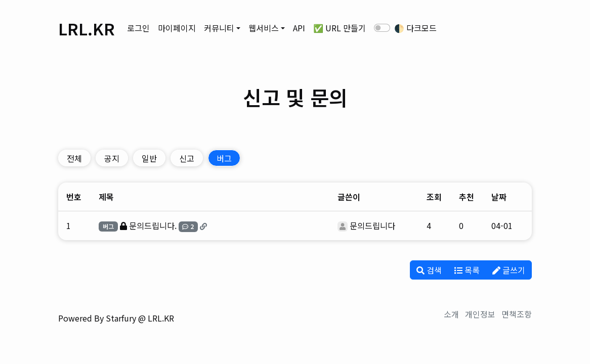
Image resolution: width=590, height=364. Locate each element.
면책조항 (517, 314)
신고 (187, 158)
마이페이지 (177, 28)
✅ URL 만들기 (340, 28)
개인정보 (480, 314)
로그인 (138, 28)
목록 (467, 270)
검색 (429, 270)
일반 (149, 158)
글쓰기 (509, 270)
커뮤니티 (219, 28)
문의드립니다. (153, 225)
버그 (224, 158)
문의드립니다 (372, 225)
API (299, 28)
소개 (451, 314)
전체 (74, 158)
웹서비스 (264, 28)
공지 (112, 158)
